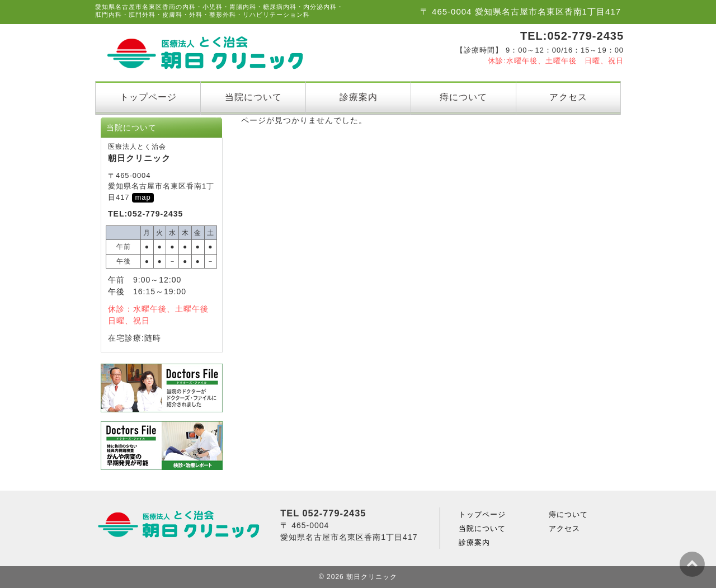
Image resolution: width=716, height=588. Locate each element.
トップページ (148, 97)
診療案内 (359, 97)
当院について (253, 97)
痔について (463, 97)
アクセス (568, 97)
